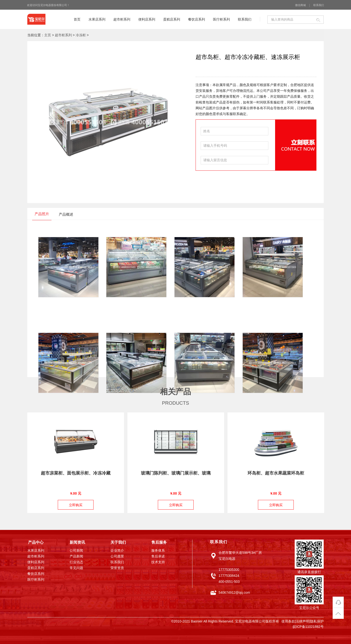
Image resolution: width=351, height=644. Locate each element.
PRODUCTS (175, 403)
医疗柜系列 (221, 19)
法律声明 (302, 621)
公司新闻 (76, 551)
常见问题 (76, 568)
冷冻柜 (81, 35)
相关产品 (175, 392)
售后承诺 (158, 556)
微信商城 (300, 5)
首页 (77, 19)
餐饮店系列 (197, 19)
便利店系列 (147, 19)
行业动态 (76, 562)
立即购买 (76, 505)
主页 (48, 35)
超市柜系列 (122, 19)
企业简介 (117, 551)
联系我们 (319, 5)
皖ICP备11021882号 (308, 627)
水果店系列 (97, 19)
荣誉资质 (117, 568)
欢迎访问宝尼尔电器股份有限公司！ (48, 5)
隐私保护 (317, 621)
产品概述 (66, 214)
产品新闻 (76, 556)
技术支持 (158, 562)
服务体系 (158, 551)
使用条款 (288, 621)
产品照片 (42, 214)
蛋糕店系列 (172, 19)
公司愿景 (117, 556)
